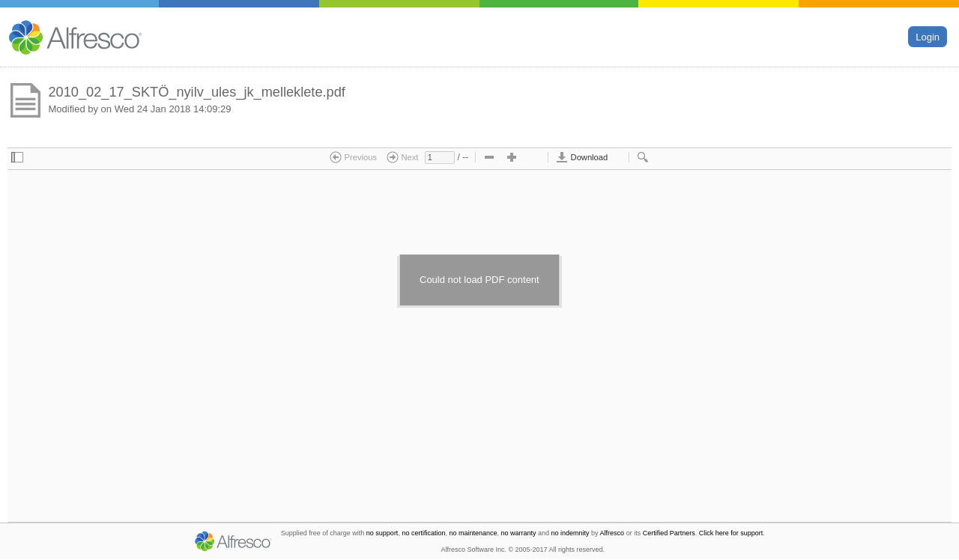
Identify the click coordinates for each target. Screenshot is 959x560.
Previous (353, 157)
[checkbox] (17, 158)
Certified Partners (669, 533)
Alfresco (612, 533)
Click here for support (731, 533)
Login (928, 36)
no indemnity (571, 533)
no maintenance (473, 533)
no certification (423, 533)
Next (402, 157)
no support (382, 533)
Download (582, 157)
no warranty (519, 533)
